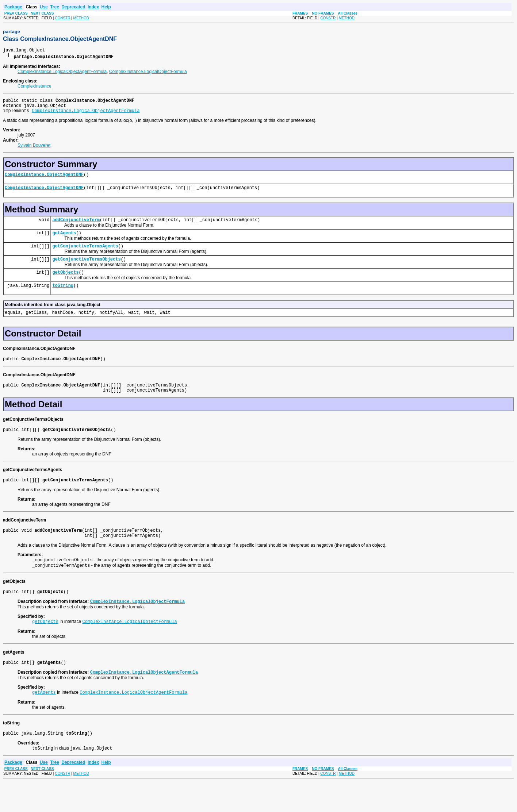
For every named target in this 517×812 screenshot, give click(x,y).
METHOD (81, 18)
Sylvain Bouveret (34, 150)
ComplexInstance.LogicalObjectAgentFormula (62, 73)
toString (63, 298)
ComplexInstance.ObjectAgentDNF (44, 180)
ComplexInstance (35, 87)
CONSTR (62, 18)
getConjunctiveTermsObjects (86, 270)
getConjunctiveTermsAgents (85, 256)
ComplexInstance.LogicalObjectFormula (148, 73)
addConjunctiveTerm (76, 227)
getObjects (65, 284)
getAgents (64, 241)
